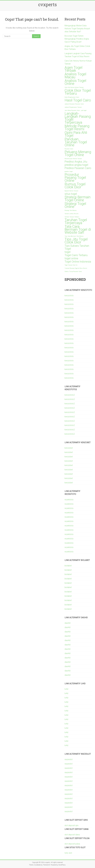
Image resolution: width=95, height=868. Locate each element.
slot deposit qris (71, 825)
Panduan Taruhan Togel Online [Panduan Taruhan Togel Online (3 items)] (76, 142)
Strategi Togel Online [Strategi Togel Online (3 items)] (75, 205)
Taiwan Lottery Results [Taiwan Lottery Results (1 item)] (72, 214)
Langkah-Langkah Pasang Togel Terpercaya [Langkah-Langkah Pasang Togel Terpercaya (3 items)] (78, 118)
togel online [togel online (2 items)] (71, 258)
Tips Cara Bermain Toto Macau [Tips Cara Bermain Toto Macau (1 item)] (74, 236)
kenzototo (69, 296)
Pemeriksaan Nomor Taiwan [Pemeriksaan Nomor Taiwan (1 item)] (73, 159)
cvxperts (47, 4)
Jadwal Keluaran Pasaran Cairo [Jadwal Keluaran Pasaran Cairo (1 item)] (74, 104)
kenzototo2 (70, 395)
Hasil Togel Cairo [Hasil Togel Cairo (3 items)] (78, 100)
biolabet (68, 566)
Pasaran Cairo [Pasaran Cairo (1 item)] (69, 149)
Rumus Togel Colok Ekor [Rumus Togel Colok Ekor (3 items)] (75, 186)
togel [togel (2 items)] (68, 252)
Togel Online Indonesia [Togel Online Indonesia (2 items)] (78, 262)
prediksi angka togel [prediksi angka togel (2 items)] (76, 165)
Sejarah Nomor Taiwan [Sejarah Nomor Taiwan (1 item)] (71, 191)
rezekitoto (69, 500)
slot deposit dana (72, 835)
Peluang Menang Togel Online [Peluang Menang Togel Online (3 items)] (78, 153)
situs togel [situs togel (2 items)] (71, 194)
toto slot (68, 853)
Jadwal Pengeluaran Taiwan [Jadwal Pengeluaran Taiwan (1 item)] (73, 107)
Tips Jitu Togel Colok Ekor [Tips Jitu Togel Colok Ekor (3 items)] (76, 241)
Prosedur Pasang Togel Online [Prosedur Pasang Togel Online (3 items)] (75, 178)
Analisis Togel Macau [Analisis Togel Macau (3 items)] (75, 76)
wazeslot (69, 759)
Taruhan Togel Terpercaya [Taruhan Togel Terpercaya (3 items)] (76, 221)
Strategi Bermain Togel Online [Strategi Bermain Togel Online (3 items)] (78, 199)
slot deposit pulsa (72, 844)
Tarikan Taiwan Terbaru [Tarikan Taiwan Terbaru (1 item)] (72, 217)
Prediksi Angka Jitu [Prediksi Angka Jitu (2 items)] (76, 162)
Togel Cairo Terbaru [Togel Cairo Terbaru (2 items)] (76, 255)
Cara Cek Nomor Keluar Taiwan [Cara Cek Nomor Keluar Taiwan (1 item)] (74, 87)
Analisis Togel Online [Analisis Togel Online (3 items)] (75, 82)
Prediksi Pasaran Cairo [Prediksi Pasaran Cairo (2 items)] (78, 168)
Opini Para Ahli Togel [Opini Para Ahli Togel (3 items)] (76, 134)
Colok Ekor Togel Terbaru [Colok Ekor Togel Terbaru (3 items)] (78, 92)
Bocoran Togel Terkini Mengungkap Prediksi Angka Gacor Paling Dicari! (77, 39)
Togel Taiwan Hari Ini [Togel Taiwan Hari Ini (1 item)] (71, 265)
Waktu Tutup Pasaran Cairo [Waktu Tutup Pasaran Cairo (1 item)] (73, 272)
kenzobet (69, 448)
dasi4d (67, 623)
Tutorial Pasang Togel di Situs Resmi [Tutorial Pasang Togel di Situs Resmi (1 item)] (76, 268)
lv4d (66, 689)
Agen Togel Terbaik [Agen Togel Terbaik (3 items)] (73, 69)
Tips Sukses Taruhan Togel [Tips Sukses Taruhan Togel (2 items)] (77, 247)
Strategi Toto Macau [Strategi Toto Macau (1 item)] (71, 210)
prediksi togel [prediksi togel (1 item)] (69, 172)
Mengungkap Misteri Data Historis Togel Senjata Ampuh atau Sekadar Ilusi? (77, 29)
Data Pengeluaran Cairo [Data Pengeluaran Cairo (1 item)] (72, 97)
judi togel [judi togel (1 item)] (84, 110)
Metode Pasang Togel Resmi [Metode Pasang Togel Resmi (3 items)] (77, 127)
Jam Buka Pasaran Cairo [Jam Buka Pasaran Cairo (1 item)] (72, 110)
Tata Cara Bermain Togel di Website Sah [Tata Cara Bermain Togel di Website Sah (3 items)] (78, 229)
